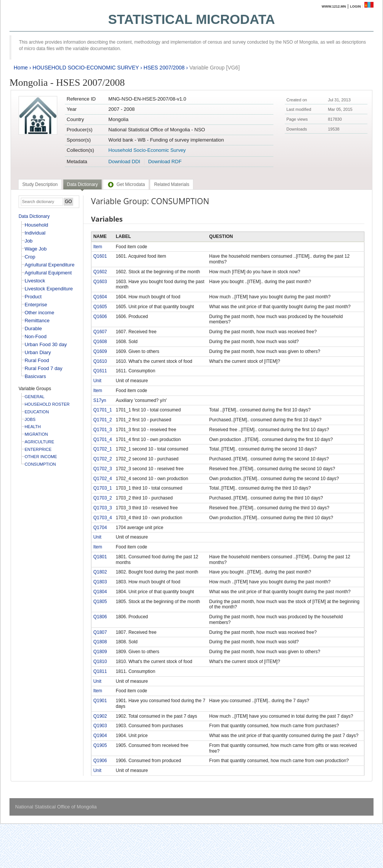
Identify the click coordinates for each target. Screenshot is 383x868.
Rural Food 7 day (44, 368)
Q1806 (100, 617)
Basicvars (35, 376)
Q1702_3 (103, 469)
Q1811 (100, 671)
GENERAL (35, 397)
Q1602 (100, 272)
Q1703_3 (103, 508)
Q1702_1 (103, 449)
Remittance (37, 321)
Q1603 (100, 282)
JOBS (30, 419)
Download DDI (124, 161)
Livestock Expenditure (49, 289)
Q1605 (100, 307)
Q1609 (100, 351)
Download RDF (165, 161)
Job (29, 241)
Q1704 (100, 528)
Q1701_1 (103, 410)
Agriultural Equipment (48, 273)
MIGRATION (36, 434)
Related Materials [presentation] (172, 184)
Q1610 (100, 361)
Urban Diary (38, 352)
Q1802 (100, 572)
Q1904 (100, 736)
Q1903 (100, 726)
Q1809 (100, 652)
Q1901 (100, 701)
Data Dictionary (34, 216)
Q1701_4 (103, 440)
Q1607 (100, 332)
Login (356, 6)
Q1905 (100, 745)
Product (33, 297)
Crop (30, 257)
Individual (35, 233)
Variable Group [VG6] (214, 68)
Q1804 (100, 592)
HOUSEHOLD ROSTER (47, 404)
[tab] (40, 184)
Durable (33, 328)
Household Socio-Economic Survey (147, 150)
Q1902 (100, 716)
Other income (39, 313)
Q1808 (100, 642)
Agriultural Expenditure (50, 265)
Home (21, 68)
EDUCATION (37, 412)
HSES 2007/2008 (164, 68)
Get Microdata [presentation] (126, 184)
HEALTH (33, 427)
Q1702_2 (103, 459)
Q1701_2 (103, 420)
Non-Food (36, 336)
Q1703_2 (103, 498)
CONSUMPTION (40, 464)
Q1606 (100, 317)
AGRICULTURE (39, 442)
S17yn (100, 400)
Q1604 (100, 297)
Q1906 (100, 761)
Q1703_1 (103, 488)
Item (98, 247)
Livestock (35, 281)
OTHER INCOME (41, 457)
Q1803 (100, 582)
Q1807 (100, 632)
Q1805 (100, 602)
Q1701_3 (103, 430)
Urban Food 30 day (46, 344)
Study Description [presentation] (40, 184)
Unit (97, 381)
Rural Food (37, 360)
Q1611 (100, 371)
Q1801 (100, 557)
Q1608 (100, 342)
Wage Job (36, 249)
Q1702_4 (103, 479)
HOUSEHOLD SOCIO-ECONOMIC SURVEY (86, 68)
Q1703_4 (103, 518)
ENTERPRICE (38, 449)
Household (36, 225)
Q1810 (100, 662)
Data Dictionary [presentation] (82, 184)
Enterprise (36, 305)
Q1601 (100, 256)
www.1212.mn (334, 6)
